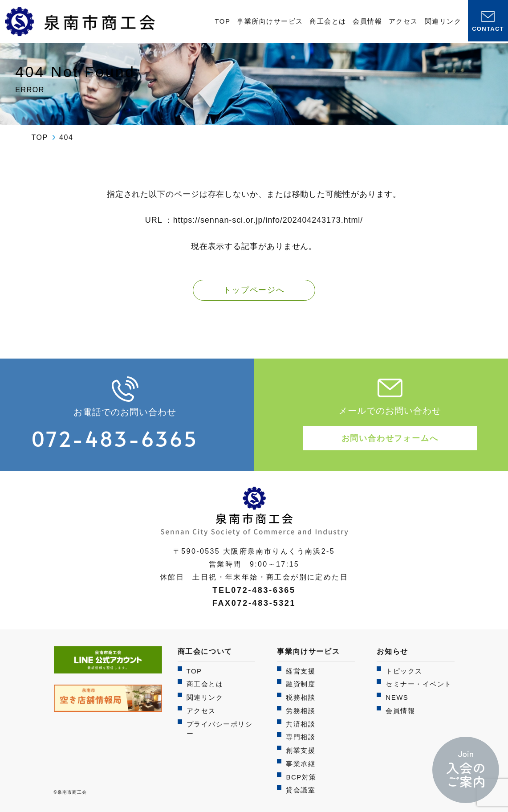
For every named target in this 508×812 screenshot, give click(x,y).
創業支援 (301, 750)
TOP (222, 21)
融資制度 (301, 684)
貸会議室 (301, 790)
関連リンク (443, 21)
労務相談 (301, 711)
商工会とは (328, 21)
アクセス (403, 21)
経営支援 (301, 671)
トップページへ (254, 290)
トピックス (404, 671)
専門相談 (301, 737)
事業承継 (301, 764)
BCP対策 (301, 777)
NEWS (397, 697)
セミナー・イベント (419, 684)
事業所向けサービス (270, 21)
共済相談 (301, 724)
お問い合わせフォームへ (390, 438)
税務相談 (301, 697)
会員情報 (367, 21)
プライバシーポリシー (220, 729)
